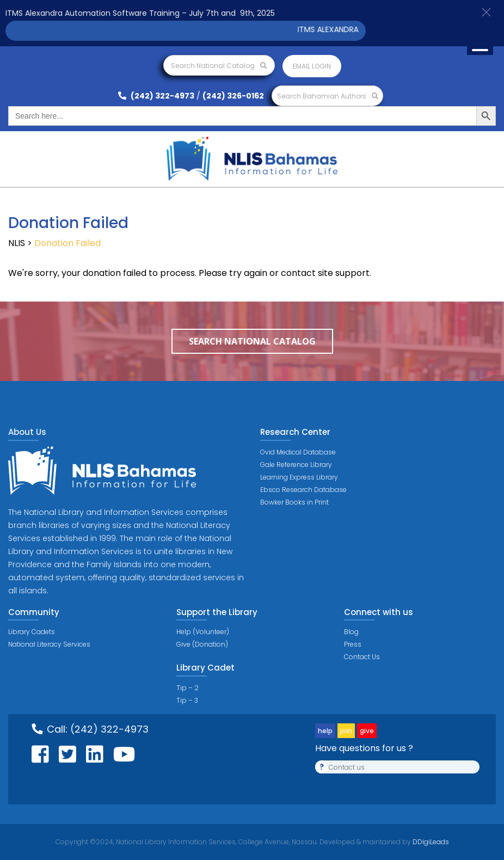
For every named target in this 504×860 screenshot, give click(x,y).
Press (353, 644)
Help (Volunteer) (203, 632)
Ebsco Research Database (303, 490)
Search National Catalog (219, 66)
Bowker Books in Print (294, 502)
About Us (27, 432)
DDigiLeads (430, 842)
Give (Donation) (202, 644)
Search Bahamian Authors (328, 96)
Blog (351, 632)
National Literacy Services (49, 644)
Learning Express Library (299, 477)
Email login (312, 66)
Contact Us (362, 657)
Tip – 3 (187, 700)
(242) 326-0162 (233, 96)
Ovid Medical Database (298, 452)
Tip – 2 (188, 688)
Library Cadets (32, 632)
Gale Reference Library (296, 465)
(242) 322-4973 (156, 96)
